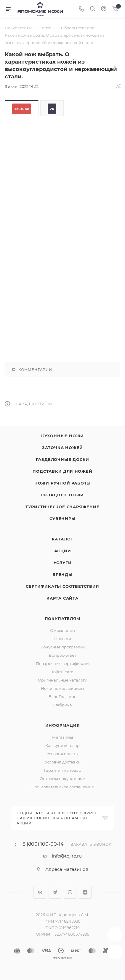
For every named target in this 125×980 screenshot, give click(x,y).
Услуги (63, 563)
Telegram (55, 892)
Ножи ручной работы (62, 483)
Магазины (62, 737)
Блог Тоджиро (62, 697)
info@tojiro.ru (67, 856)
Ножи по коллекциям (62, 688)
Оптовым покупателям (62, 779)
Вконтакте (40, 892)
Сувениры (62, 519)
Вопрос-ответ (62, 655)
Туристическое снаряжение (62, 507)
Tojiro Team (62, 672)
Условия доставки (63, 762)
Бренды (62, 574)
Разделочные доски (63, 459)
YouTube (70, 892)
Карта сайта (62, 598)
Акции (63, 551)
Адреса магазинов (67, 869)
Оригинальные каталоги (63, 680)
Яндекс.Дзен (85, 892)
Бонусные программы (63, 647)
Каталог (63, 539)
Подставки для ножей (62, 471)
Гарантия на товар (62, 770)
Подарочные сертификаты (62, 663)
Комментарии (32, 370)
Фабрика (63, 705)
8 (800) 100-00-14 (43, 844)
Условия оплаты (62, 754)
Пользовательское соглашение (63, 787)
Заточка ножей (62, 448)
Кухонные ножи (62, 436)
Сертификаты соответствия (62, 586)
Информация (63, 725)
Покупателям (63, 619)
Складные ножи (62, 495)
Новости (63, 639)
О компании (62, 630)
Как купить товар (62, 745)
